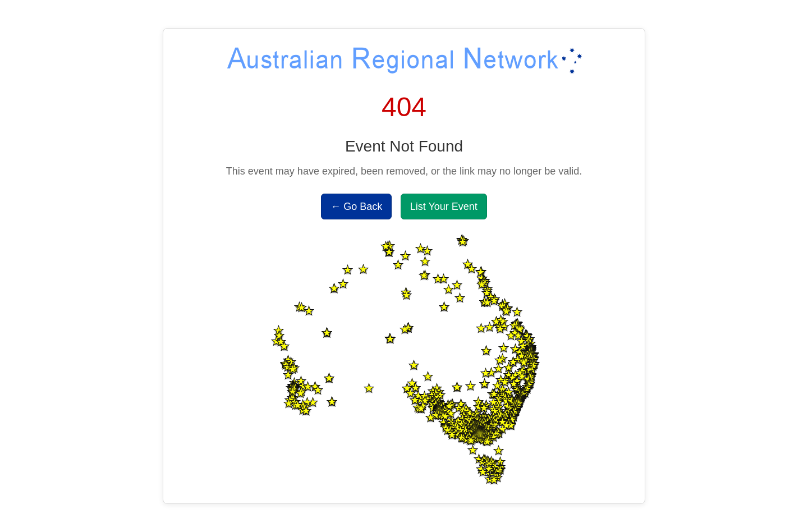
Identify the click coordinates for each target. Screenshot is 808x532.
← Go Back (356, 207)
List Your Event (444, 207)
